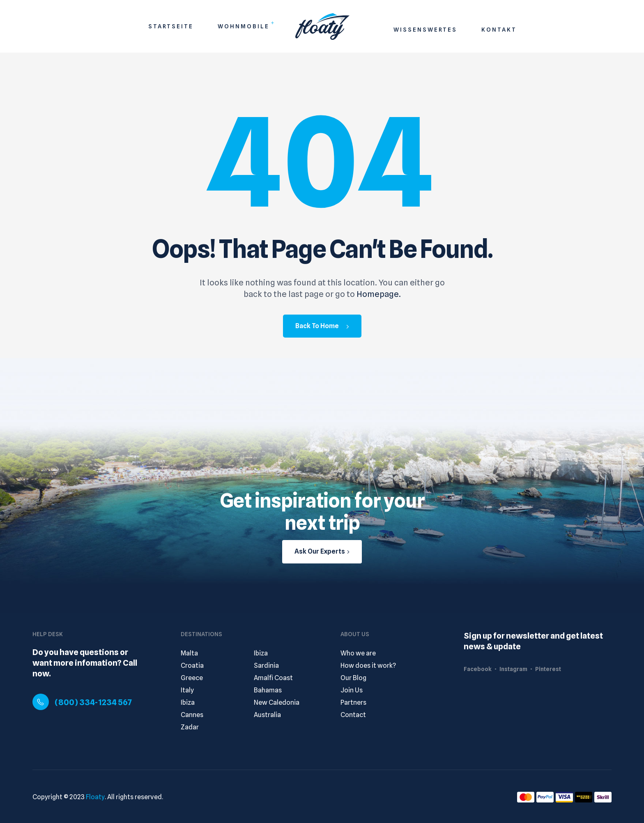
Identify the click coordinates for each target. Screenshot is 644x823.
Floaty (95, 797)
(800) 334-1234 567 (93, 702)
